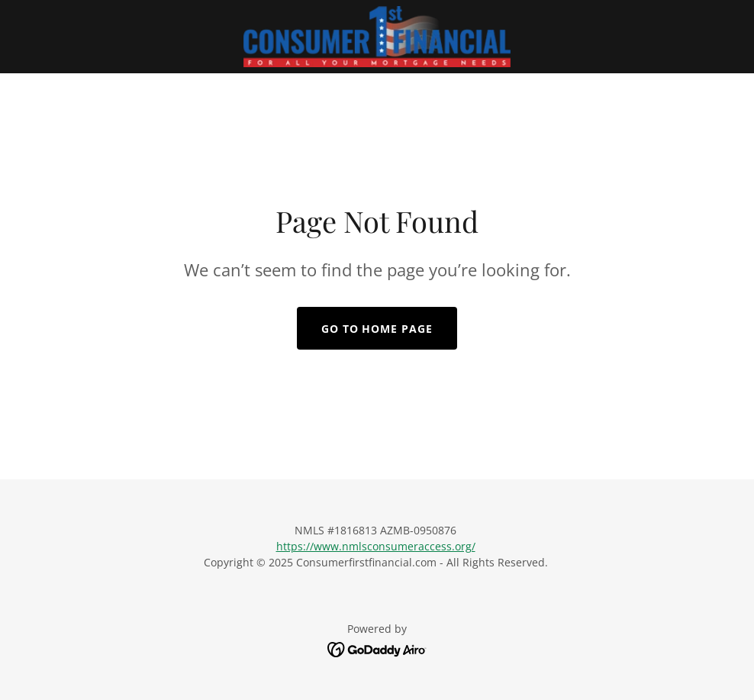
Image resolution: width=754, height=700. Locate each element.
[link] (377, 37)
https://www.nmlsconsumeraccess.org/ (376, 546)
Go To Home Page (377, 329)
